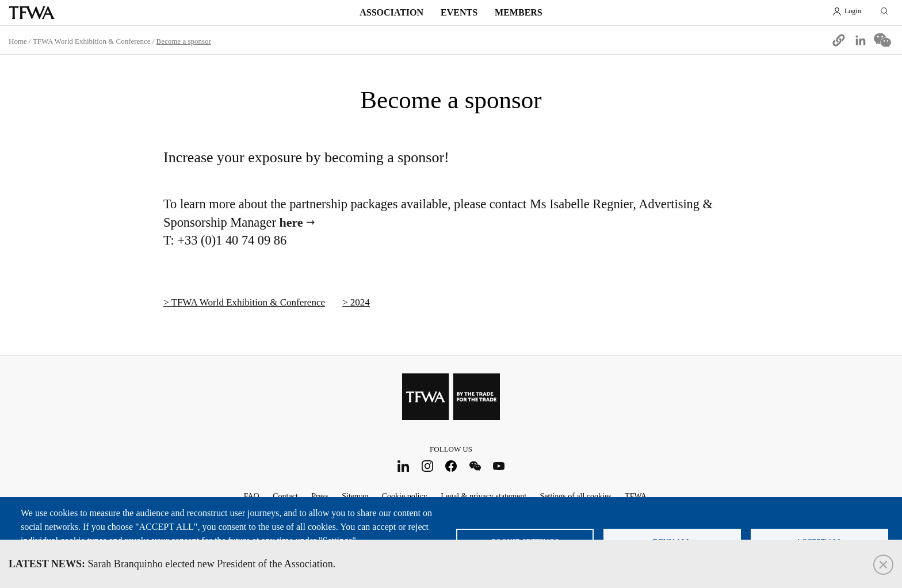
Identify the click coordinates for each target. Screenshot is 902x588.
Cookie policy (405, 496)
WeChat (475, 466)
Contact (285, 496)
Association (391, 12)
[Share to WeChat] (882, 40)
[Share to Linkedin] (861, 40)
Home (18, 41)
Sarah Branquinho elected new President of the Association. (172, 564)
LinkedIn (404, 466)
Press (320, 496)
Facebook (451, 466)
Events (459, 12)
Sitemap (355, 496)
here (291, 222)
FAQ (252, 496)
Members (519, 12)
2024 (360, 302)
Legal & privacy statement (484, 496)
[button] (839, 40)
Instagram (427, 466)
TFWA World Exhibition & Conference (92, 41)
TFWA (32, 13)
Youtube (499, 466)
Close (883, 565)
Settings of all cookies (576, 496)
